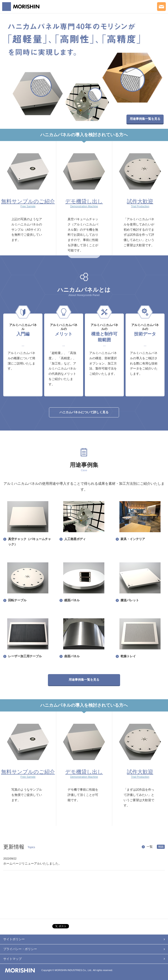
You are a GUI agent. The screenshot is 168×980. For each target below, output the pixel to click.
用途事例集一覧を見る (145, 119)
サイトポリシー (14, 939)
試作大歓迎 (140, 203)
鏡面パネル (72, 600)
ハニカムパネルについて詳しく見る (84, 412)
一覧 (150, 847)
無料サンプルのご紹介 (28, 203)
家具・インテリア (133, 539)
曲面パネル (72, 656)
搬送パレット (130, 600)
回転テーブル (17, 600)
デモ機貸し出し (84, 203)
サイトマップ (12, 959)
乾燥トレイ (128, 656)
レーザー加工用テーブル (25, 656)
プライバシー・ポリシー (20, 949)
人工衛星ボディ (75, 539)
